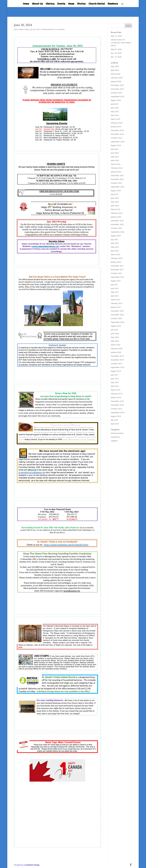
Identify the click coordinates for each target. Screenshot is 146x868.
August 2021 (116, 281)
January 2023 (116, 217)
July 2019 (114, 375)
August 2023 (116, 190)
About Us (37, 4)
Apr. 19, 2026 (116, 57)
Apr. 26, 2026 (116, 53)
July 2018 (114, 420)
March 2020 (116, 345)
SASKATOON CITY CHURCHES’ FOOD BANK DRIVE (121, 43)
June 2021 (115, 288)
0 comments (60, 29)
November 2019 (117, 360)
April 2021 (115, 296)
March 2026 (116, 74)
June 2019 (115, 379)
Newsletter (115, 437)
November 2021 (117, 269)
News (71, 4)
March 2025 (116, 119)
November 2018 (117, 405)
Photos (81, 4)
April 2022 (115, 251)
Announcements (48, 29)
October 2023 (116, 183)
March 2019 (116, 390)
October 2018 (116, 409)
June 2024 (115, 153)
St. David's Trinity (22, 29)
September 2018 (118, 412)
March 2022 (116, 254)
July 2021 (114, 285)
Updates (114, 441)
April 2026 (115, 70)
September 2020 (118, 322)
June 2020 (115, 333)
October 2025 (116, 93)
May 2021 (115, 292)
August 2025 (116, 100)
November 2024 (117, 134)
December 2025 (117, 85)
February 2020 (117, 348)
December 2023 (117, 175)
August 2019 (116, 371)
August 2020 (116, 326)
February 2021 (117, 303)
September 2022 (118, 232)
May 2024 (115, 157)
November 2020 (117, 315)
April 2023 (115, 206)
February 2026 (117, 78)
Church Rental (97, 4)
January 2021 (116, 307)
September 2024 (118, 142)
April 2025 (115, 115)
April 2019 (115, 386)
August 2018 (116, 416)
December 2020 (117, 311)
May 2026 (115, 66)
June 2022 (115, 243)
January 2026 (116, 81)
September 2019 (118, 367)
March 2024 (116, 164)
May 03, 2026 (116, 49)
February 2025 (117, 123)
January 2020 (116, 352)
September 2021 (118, 277)
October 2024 (116, 138)
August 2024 (116, 145)
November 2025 (117, 89)
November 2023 (117, 179)
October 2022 (116, 228)
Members (113, 4)
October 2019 (116, 363)
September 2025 (118, 96)
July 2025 (114, 104)
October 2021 (116, 273)
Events (61, 4)
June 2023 (115, 198)
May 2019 (115, 382)
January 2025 (116, 127)
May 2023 (115, 202)
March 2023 (116, 209)
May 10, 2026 (116, 36)
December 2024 (117, 130)
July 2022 (114, 239)
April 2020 (115, 341)
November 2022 (117, 224)
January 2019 (116, 397)
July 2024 (114, 149)
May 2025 (115, 111)
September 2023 (118, 187)
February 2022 (117, 258)
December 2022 (117, 221)
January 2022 (116, 262)
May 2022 (115, 247)
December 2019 (117, 356)
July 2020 (114, 330)
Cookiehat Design (32, 865)
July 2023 (114, 194)
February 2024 (117, 168)
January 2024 (116, 172)
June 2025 (115, 108)
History (50, 4)
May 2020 (115, 337)
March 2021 (116, 300)
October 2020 (116, 318)
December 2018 (117, 401)
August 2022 (116, 236)
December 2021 (117, 266)
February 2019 (117, 394)
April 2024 (115, 160)
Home (26, 4)
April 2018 (115, 424)
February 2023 (117, 213)
